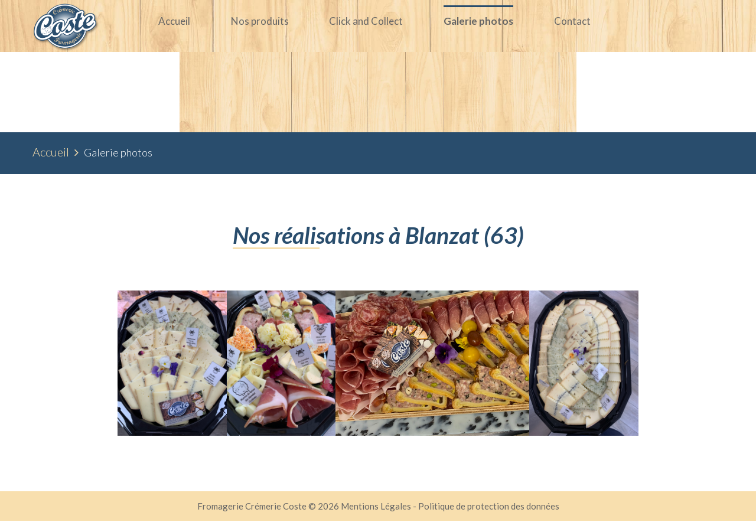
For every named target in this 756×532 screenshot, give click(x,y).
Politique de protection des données (489, 517)
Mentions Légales (377, 517)
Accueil (51, 163)
